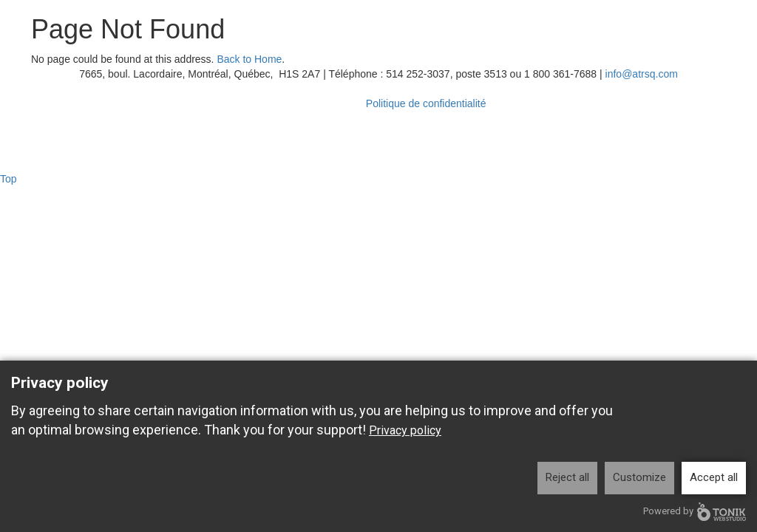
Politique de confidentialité (426, 103)
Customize (639, 477)
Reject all (567, 477)
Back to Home (249, 59)
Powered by (695, 512)
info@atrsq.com (642, 74)
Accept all (714, 477)
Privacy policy (405, 430)
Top (9, 179)
